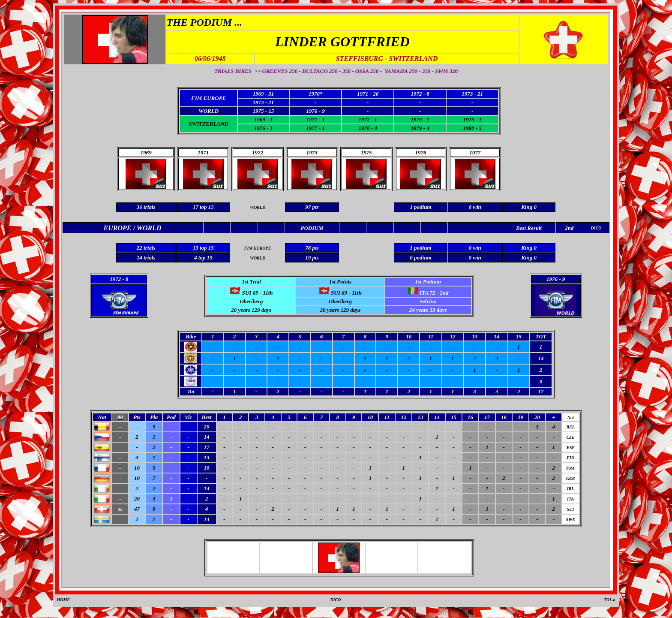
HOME (63, 600)
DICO (335, 600)
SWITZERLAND (208, 124)
